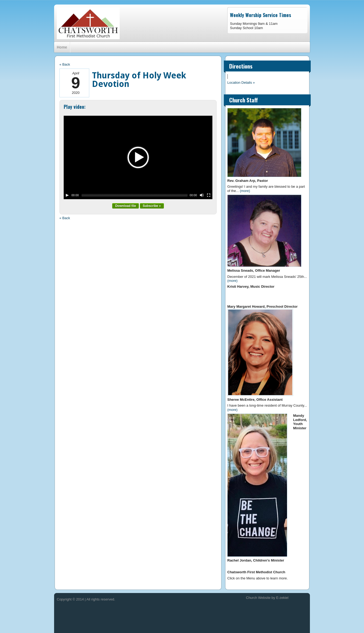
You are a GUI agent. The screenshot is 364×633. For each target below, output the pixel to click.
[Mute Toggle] (202, 195)
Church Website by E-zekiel (267, 598)
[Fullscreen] (209, 195)
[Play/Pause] (67, 195)
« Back (65, 64)
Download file (126, 206)
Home (62, 47)
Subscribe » (152, 206)
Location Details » (241, 83)
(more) (245, 191)
